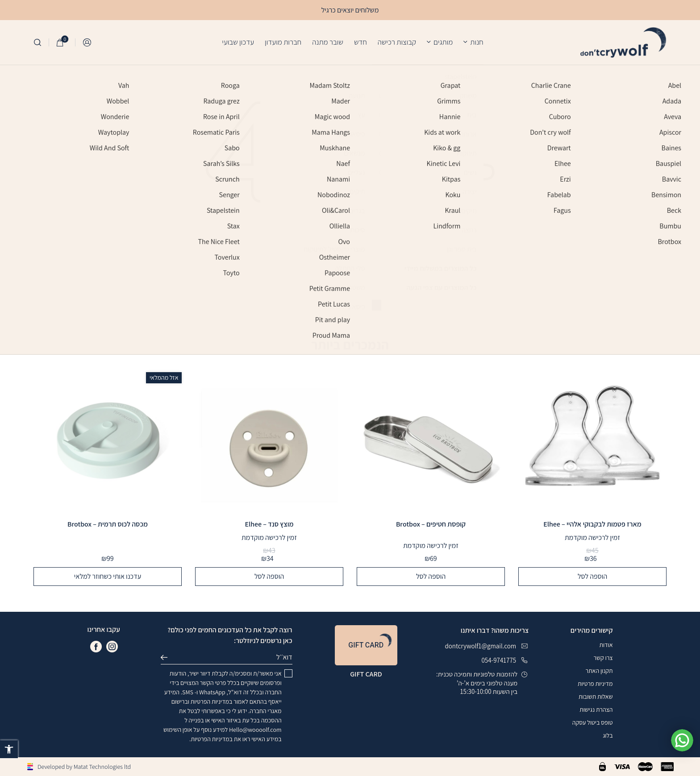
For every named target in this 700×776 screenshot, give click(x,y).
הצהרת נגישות (596, 710)
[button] (9, 749)
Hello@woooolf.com (255, 730)
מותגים (443, 42)
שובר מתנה (328, 42)
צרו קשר (603, 658)
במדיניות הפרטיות (212, 701)
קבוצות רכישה (397, 42)
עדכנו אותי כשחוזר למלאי (108, 576)
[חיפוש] (37, 42)
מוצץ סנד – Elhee (269, 524)
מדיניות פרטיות (595, 684)
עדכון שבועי (238, 42)
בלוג (608, 735)
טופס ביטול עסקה (593, 722)
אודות (606, 645)
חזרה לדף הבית (350, 301)
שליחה (168, 657)
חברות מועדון (283, 42)
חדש (360, 42)
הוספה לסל (592, 576)
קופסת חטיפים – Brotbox (431, 525)
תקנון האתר (599, 671)
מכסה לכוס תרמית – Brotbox (108, 525)
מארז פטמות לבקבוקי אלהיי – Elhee (592, 524)
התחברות (87, 43)
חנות (477, 42)
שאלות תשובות (596, 697)
